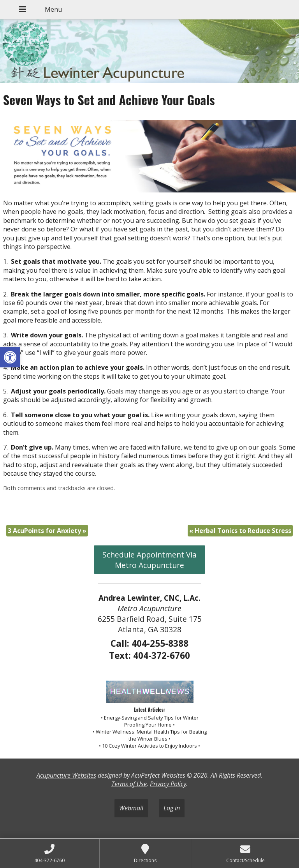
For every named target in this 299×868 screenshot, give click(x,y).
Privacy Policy (168, 784)
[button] (10, 357)
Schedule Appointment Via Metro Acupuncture (149, 560)
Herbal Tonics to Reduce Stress (240, 531)
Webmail (131, 808)
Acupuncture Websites (66, 775)
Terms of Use (129, 784)
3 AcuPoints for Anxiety (47, 531)
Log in (172, 808)
